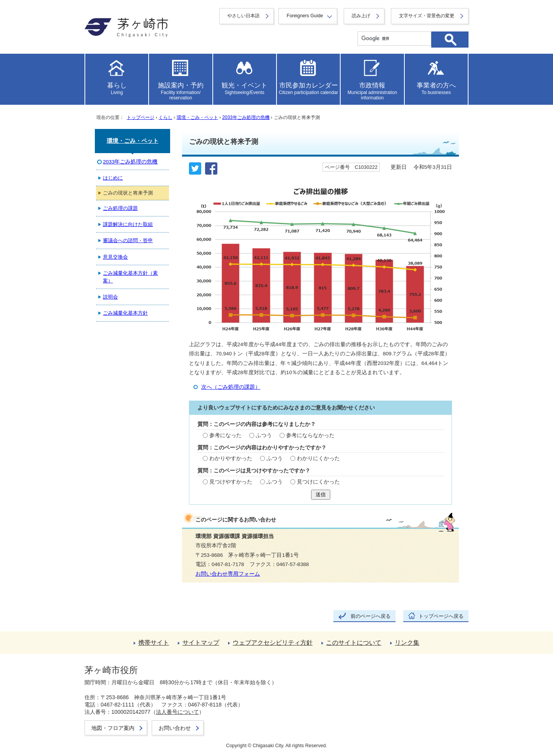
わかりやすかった (231, 458)
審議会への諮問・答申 (128, 240)
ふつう (264, 435)
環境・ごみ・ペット (197, 117)
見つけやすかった (231, 482)
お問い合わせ (175, 728)
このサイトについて (354, 643)
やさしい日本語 (243, 16)
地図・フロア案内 (113, 728)
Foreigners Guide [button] (305, 16)
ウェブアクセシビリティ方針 (273, 643)
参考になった (225, 435)
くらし (166, 117)
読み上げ (361, 16)
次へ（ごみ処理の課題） (231, 387)
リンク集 (407, 643)
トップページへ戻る (441, 616)
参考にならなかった (310, 435)
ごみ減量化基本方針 (125, 313)
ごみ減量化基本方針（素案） (130, 277)
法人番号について (177, 712)
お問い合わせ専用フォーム (228, 574)
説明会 (110, 297)
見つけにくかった (318, 482)
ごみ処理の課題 (120, 208)
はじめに (113, 178)
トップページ (141, 117)
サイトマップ (201, 643)
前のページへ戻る (371, 616)
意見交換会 (115, 257)
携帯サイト (154, 643)
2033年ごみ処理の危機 (246, 117)
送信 (321, 494)
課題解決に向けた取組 (128, 224)
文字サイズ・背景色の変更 (427, 16)
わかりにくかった (318, 458)
